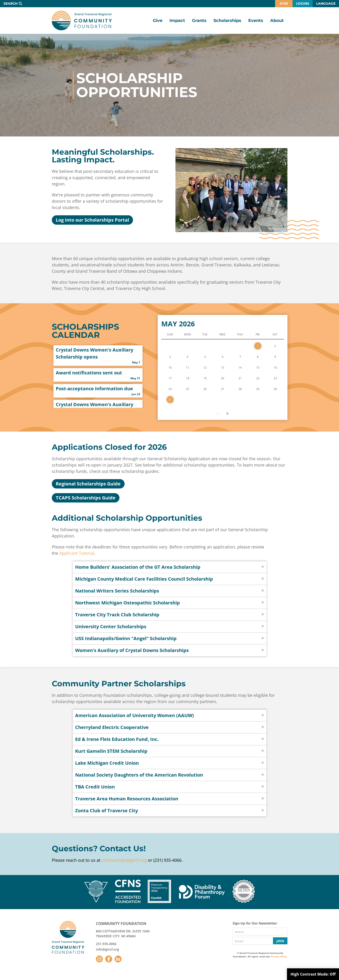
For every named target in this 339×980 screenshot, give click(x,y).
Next (228, 414)
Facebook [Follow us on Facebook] (109, 959)
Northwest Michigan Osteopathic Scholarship (128, 603)
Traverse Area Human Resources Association (127, 799)
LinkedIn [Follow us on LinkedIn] (118, 959)
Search (10, 3)
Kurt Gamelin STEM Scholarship (111, 751)
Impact (177, 21)
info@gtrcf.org (107, 949)
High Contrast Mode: (313, 974)
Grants (199, 21)
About (277, 21)
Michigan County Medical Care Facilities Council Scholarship (144, 579)
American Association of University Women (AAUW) (135, 715)
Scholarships (227, 21)
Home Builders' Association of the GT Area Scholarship (138, 567)
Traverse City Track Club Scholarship (117, 615)
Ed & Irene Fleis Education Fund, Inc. (117, 739)
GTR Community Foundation (82, 21)
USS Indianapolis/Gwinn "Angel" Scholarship (126, 638)
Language (326, 3)
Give (284, 3)
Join (280, 941)
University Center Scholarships (111, 626)
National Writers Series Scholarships (117, 591)
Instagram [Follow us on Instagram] (99, 959)
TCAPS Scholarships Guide (86, 498)
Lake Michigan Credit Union (107, 763)
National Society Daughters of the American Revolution (139, 775)
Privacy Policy (279, 956)
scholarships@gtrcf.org (124, 860)
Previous (217, 414)
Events (256, 21)
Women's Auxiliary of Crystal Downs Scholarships (132, 650)
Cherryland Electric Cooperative (112, 727)
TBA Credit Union (95, 787)
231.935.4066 (106, 944)
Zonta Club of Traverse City (107, 811)
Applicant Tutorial (77, 553)
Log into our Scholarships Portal (92, 220)
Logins (303, 3)
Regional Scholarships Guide (88, 484)
